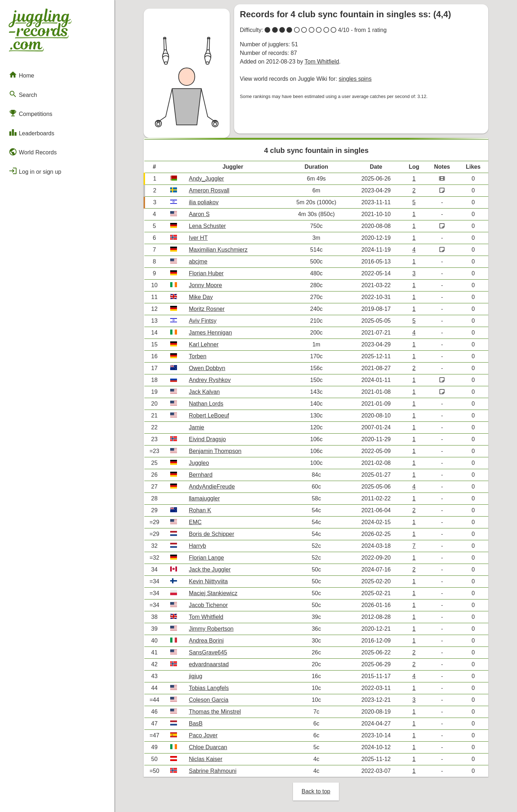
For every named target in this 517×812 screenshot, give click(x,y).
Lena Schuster (207, 226)
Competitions (31, 113)
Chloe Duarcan (208, 747)
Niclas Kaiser (206, 759)
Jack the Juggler (210, 570)
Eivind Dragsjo (207, 439)
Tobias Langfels (209, 688)
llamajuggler (204, 498)
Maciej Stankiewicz (213, 593)
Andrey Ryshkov (210, 380)
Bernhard (201, 475)
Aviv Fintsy (203, 321)
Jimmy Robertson (211, 629)
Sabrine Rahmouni (213, 771)
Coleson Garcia (209, 700)
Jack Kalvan (204, 392)
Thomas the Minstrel (215, 712)
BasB (196, 724)
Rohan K (200, 510)
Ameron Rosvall (209, 190)
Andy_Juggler (206, 179)
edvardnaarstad (209, 664)
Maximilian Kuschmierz (218, 250)
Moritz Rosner (207, 309)
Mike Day (201, 297)
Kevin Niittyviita (208, 581)
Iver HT (198, 238)
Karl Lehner (204, 344)
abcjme (198, 262)
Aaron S (199, 214)
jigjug (195, 676)
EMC (195, 522)
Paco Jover (203, 735)
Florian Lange (206, 558)
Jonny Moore (206, 285)
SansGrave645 (208, 652)
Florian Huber (206, 273)
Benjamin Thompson (215, 451)
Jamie (197, 427)
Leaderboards (31, 132)
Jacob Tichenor (208, 605)
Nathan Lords (206, 404)
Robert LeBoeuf (209, 416)
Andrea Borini (206, 641)
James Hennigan (210, 333)
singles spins (355, 79)
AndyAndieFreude (212, 487)
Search (23, 94)
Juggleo (199, 463)
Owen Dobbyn (207, 368)
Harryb (197, 546)
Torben (198, 356)
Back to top (316, 791)
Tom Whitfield (322, 62)
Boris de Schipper (211, 534)
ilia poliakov (204, 202)
